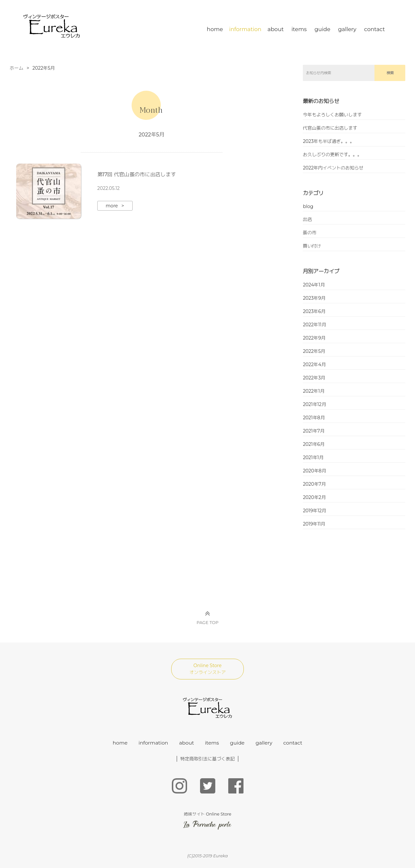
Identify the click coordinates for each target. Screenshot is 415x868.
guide (322, 29)
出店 (307, 219)
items (299, 29)
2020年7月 (314, 484)
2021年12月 (314, 404)
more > (115, 206)
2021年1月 (313, 457)
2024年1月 (314, 285)
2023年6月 (314, 311)
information (245, 29)
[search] (339, 73)
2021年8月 (314, 418)
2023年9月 (314, 298)
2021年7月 (314, 431)
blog (308, 206)
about (276, 29)
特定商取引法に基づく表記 (207, 759)
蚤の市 (310, 233)
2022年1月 (314, 391)
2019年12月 (314, 511)
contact (374, 29)
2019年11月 (314, 524)
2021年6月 (314, 444)
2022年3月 (314, 378)
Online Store (207, 669)
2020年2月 (314, 497)
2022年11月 (314, 325)
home (215, 29)
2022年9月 (314, 338)
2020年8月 (314, 471)
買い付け (312, 246)
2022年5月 (314, 351)
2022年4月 (314, 365)
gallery (347, 29)
